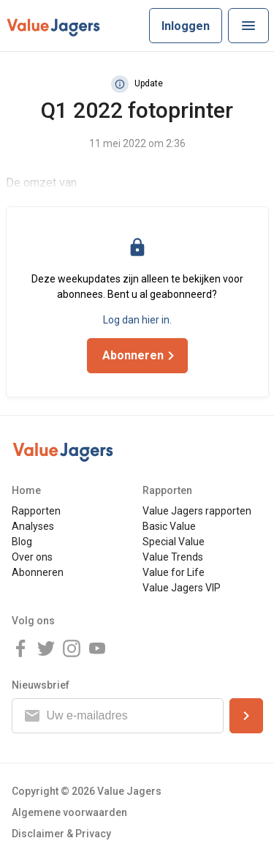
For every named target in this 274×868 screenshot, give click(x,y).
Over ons (32, 557)
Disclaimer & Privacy (61, 834)
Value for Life (174, 572)
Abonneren (38, 572)
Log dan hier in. (137, 320)
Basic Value (169, 526)
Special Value (174, 542)
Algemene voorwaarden (69, 812)
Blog (22, 542)
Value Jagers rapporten (197, 511)
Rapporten (36, 511)
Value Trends (173, 557)
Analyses (33, 526)
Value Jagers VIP (182, 588)
